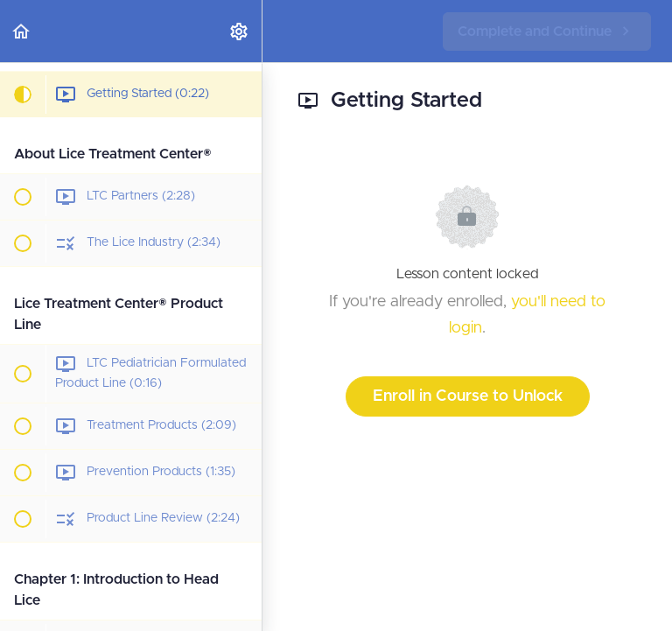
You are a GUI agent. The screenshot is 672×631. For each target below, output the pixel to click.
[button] (22, 31)
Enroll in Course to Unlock (468, 396)
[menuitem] (240, 31)
